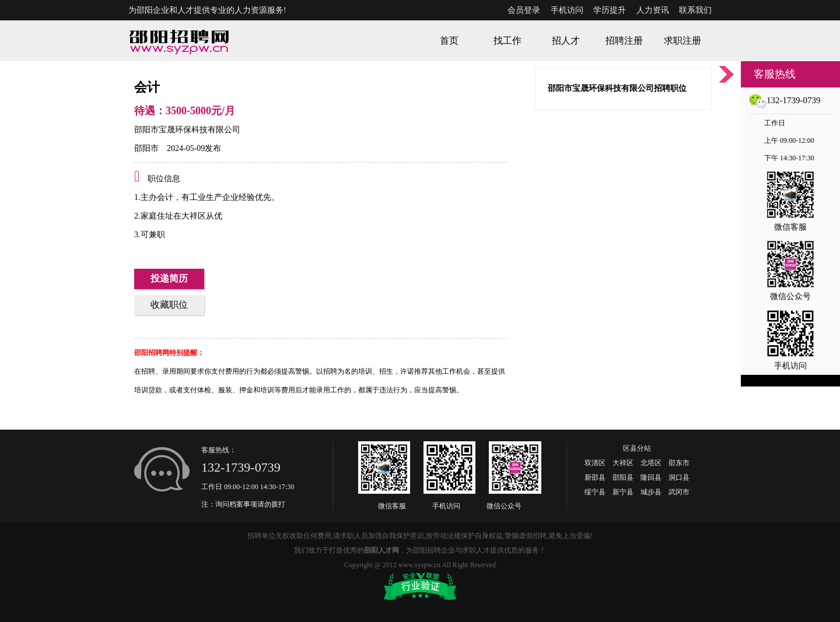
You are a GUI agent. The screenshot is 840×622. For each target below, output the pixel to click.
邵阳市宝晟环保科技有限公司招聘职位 (617, 88)
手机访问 (567, 10)
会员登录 (524, 10)
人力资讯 (653, 10)
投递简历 (169, 278)
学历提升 (610, 10)
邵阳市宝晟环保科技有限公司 (187, 130)
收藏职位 (169, 305)
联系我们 (695, 10)
